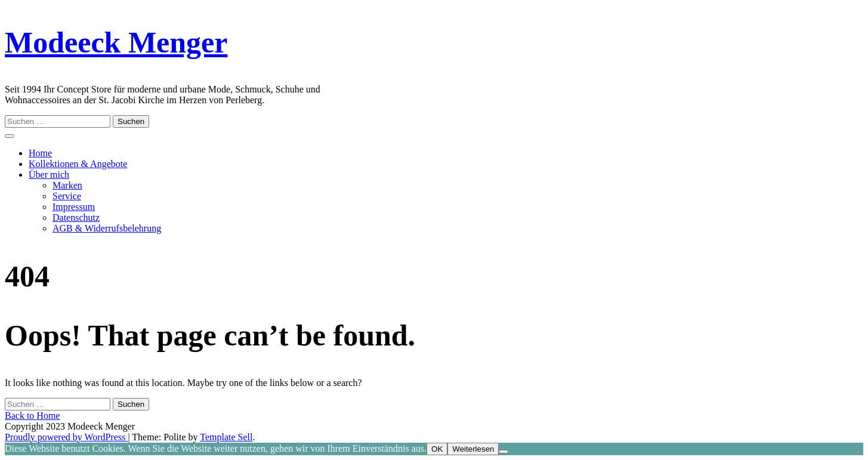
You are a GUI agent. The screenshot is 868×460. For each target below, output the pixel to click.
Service (67, 196)
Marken (67, 185)
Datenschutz (76, 217)
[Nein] (503, 452)
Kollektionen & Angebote (78, 164)
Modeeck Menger (116, 42)
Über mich (49, 175)
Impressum (74, 207)
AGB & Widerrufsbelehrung (107, 228)
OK (437, 449)
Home (40, 153)
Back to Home (32, 416)
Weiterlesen (473, 449)
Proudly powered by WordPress (66, 437)
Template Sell (226, 437)
